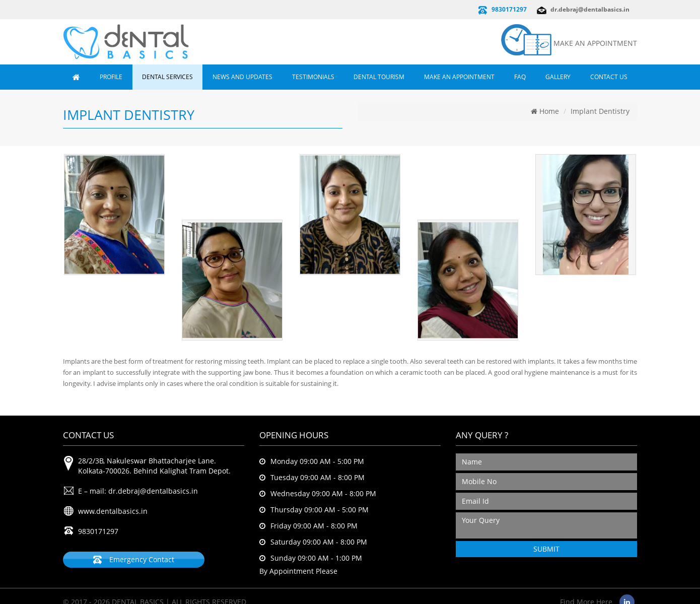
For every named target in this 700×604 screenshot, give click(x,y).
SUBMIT (546, 549)
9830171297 (509, 9)
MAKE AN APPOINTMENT (595, 43)
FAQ (520, 77)
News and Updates (242, 77)
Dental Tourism (379, 77)
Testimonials (313, 77)
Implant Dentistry (600, 111)
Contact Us (609, 77)
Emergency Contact (134, 560)
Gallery (558, 77)
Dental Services (167, 77)
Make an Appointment (459, 77)
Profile (111, 77)
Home (545, 111)
